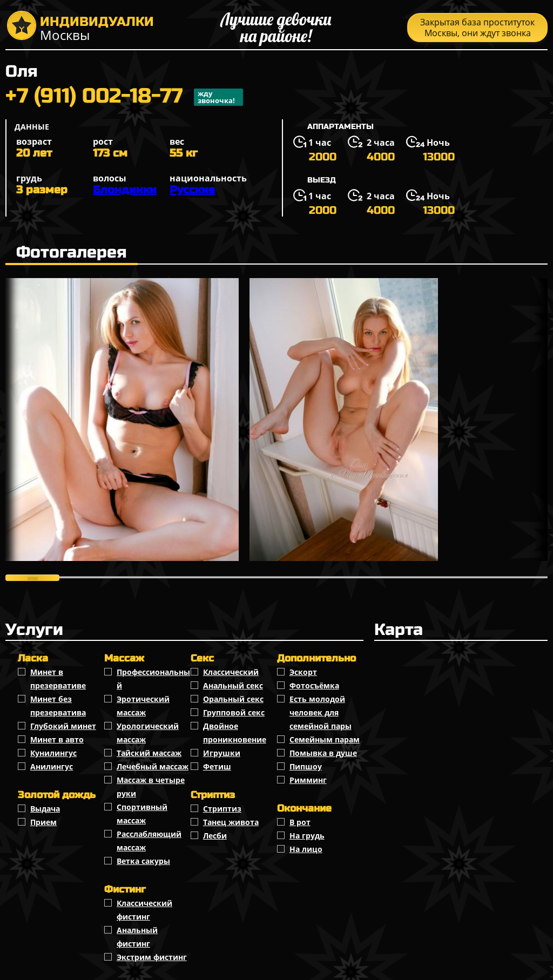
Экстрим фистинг (152, 957)
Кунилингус (53, 753)
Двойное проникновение (235, 733)
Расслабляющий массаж (149, 841)
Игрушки (222, 753)
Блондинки (125, 190)
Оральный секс (233, 699)
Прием (43, 822)
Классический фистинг (144, 910)
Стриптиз (222, 809)
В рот (300, 822)
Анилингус (52, 766)
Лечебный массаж (153, 766)
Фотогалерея (72, 252)
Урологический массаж (148, 733)
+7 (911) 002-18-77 (124, 97)
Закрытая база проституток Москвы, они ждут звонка (477, 28)
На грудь (307, 836)
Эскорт (303, 672)
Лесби (215, 836)
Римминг (308, 780)
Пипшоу (306, 766)
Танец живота (231, 822)
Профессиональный (153, 679)
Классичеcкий (231, 672)
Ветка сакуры (143, 861)
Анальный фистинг (137, 937)
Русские (192, 190)
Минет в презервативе (58, 679)
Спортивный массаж (142, 814)
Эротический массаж (143, 706)
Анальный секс (233, 685)
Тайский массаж (149, 753)
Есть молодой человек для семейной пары (321, 712)
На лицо (306, 849)
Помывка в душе (323, 753)
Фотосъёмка (314, 685)
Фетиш (217, 766)
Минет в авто (57, 739)
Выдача (45, 809)
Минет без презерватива (58, 706)
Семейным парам (325, 739)
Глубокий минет (63, 726)
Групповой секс (234, 712)
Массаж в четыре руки (151, 787)
